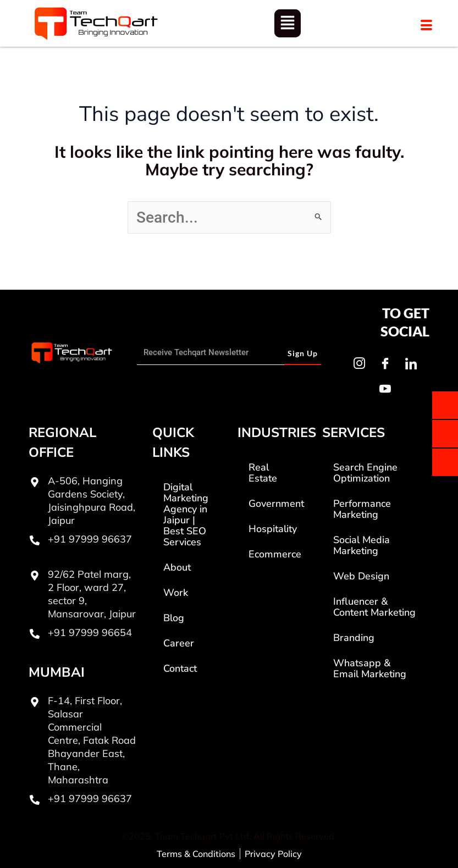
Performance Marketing (362, 509)
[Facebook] (385, 363)
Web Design (361, 576)
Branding (354, 638)
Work (176, 593)
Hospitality (273, 529)
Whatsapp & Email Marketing (370, 668)
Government (276, 504)
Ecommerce (275, 554)
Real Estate (263, 473)
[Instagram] (359, 363)
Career (179, 643)
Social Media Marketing (362, 545)
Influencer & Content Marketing (374, 607)
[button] (288, 24)
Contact (180, 668)
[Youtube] (385, 389)
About (177, 567)
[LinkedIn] (411, 363)
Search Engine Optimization (365, 473)
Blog (174, 618)
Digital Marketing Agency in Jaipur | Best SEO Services (186, 515)
